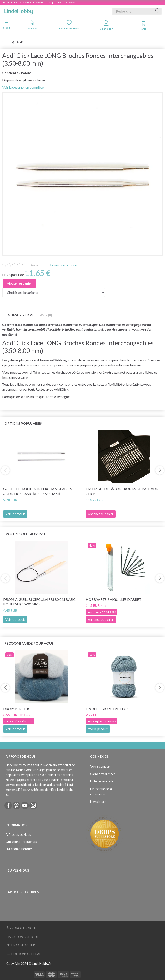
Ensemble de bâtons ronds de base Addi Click (123, 491)
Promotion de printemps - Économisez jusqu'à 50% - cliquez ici (39, 2)
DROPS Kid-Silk (16, 709)
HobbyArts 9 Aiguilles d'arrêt (114, 599)
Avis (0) (46, 315)
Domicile (32, 25)
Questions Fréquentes (21, 842)
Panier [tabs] (144, 25)
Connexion (106, 25)
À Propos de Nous (18, 835)
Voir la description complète (23, 87)
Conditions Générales (25, 954)
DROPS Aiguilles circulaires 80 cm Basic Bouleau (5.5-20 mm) (39, 602)
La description (19, 315)
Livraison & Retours (19, 849)
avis (34, 265)
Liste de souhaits (69, 25)
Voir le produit (15, 514)
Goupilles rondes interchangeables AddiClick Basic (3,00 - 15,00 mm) (38, 491)
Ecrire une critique (63, 265)
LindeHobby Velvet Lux (107, 709)
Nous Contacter (21, 945)
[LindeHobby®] (18, 11)
